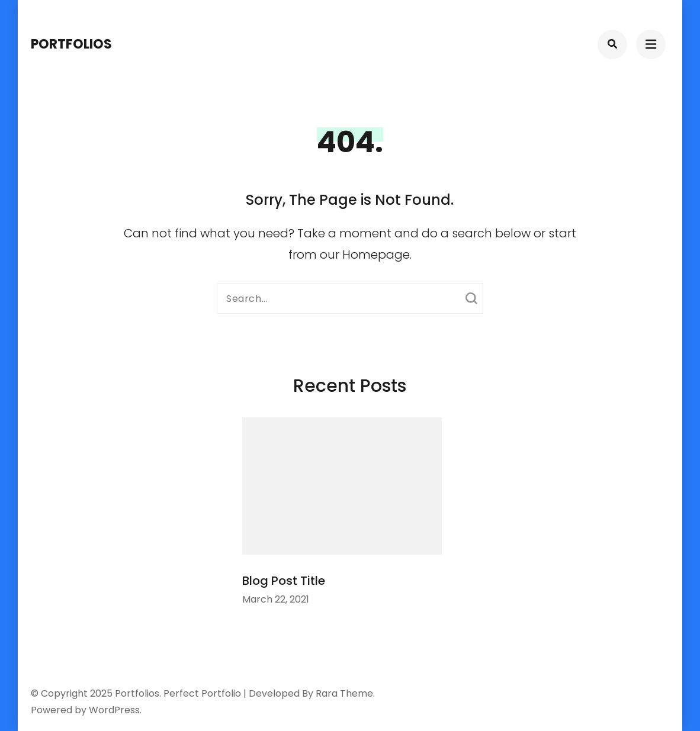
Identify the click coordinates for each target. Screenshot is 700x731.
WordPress (114, 710)
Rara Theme (344, 693)
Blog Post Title (284, 581)
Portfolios (71, 44)
